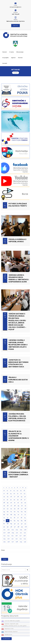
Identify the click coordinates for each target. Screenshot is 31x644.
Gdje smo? (15, 26)
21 (18, 494)
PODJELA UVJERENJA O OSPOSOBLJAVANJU (17, 241)
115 (12, 536)
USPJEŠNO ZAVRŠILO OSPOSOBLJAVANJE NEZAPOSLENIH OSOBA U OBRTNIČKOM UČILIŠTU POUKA (18, 345)
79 (25, 518)
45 (4, 506)
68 (11, 515)
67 (8, 515)
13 (14, 491)
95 (8, 527)
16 (24, 491)
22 (21, 494)
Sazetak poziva (7, 635)
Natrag (5, 559)
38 (4, 503)
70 (18, 515)
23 (24, 494)
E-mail (16, 5)
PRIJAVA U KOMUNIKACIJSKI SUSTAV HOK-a (18, 380)
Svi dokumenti (6, 639)
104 (17, 530)
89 (11, 524)
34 (14, 500)
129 (21, 542)
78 (21, 518)
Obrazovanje (20, 52)
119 (4, 539)
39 (8, 503)
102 (8, 530)
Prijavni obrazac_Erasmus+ (10, 632)
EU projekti (6, 58)
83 (15, 521)
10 (4, 491)
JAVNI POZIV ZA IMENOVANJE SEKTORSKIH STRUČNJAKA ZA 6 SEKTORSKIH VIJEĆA (18, 363)
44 (25, 503)
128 (17, 542)
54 (11, 509)
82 (11, 521)
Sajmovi (13, 58)
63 (18, 512)
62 (15, 512)
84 (18, 521)
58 (25, 509)
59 (4, 512)
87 (4, 524)
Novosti (5, 52)
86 (25, 521)
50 (22, 506)
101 (4, 530)
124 (25, 539)
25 (8, 497)
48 (15, 506)
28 (18, 497)
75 (11, 518)
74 (7, 518)
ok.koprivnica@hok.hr (16, 7)
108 (9, 533)
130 (25, 542)
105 (21, 530)
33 (11, 500)
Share (3, 550)
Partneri (20, 58)
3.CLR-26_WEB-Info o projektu (11, 621)
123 (21, 539)
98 (18, 527)
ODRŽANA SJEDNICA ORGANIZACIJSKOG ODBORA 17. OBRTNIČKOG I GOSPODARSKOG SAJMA (19, 278)
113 (4, 536)
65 (25, 512)
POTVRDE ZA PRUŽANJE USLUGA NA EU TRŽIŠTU (18, 205)
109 (13, 533)
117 (20, 536)
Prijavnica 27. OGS (7, 629)
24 (4, 497)
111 (21, 533)
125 (4, 542)
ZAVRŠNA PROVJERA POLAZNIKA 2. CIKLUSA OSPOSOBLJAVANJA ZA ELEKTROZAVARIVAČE (17, 417)
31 (4, 500)
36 (21, 500)
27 (15, 497)
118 (24, 536)
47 (11, 506)
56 (18, 509)
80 (4, 521)
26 (11, 497)
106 (25, 530)
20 (14, 494)
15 (21, 491)
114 (8, 536)
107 (4, 533)
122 (17, 539)
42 (18, 503)
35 (18, 500)
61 (11, 512)
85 (22, 521)
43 (22, 503)
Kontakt (5, 63)
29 (22, 497)
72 (25, 515)
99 (22, 527)
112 (25, 533)
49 (18, 506)
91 (18, 524)
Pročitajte (16, 73)
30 (25, 497)
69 (15, 515)
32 (7, 500)
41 (15, 503)
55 (15, 509)
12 (11, 491)
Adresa (15, 20)
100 (26, 527)
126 (9, 542)
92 (22, 524)
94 (4, 527)
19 (11, 494)
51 (25, 506)
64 (22, 512)
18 (7, 494)
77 (18, 518)
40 (11, 503)
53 (8, 509)
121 (13, 539)
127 (13, 542)
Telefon (15, 13)
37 (25, 500)
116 (16, 536)
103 (13, 530)
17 (4, 494)
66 (4, 515)
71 (22, 515)
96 (11, 527)
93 (25, 524)
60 (8, 512)
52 (4, 509)
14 (17, 491)
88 (8, 524)
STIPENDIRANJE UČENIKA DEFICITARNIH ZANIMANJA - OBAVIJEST (18, 475)
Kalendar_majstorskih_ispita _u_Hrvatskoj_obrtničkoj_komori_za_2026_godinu (14, 625)
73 (4, 518)
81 (8, 521)
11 (7, 491)
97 (15, 527)
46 (8, 506)
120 (8, 539)
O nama (12, 52)
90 (15, 524)
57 (22, 509)
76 (14, 518)
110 (17, 533)
